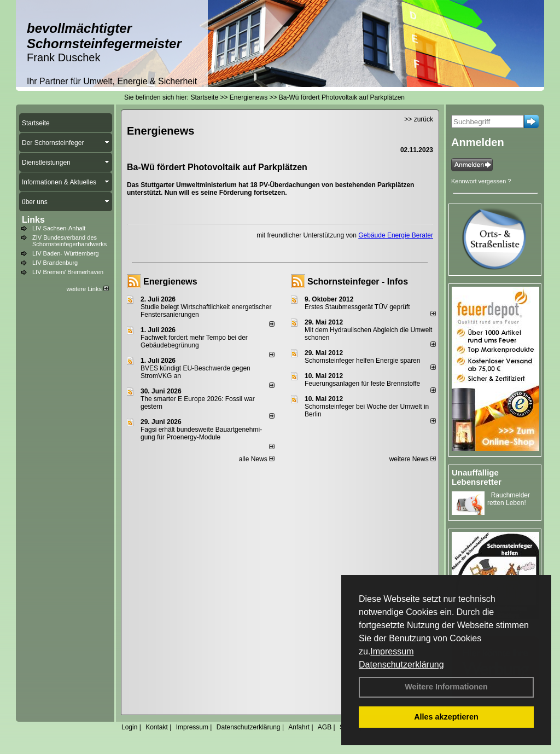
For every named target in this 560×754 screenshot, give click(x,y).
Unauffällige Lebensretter (477, 477)
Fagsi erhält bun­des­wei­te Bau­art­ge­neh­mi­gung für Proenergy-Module (201, 433)
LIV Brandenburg (55, 263)
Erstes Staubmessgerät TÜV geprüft (357, 307)
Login (129, 727)
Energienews (170, 282)
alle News (257, 459)
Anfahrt (299, 727)
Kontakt (157, 727)
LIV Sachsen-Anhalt (59, 228)
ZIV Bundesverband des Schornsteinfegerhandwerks (69, 241)
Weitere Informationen (446, 687)
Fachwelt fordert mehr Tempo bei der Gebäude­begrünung (194, 341)
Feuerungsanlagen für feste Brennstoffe (362, 384)
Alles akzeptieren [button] (446, 717)
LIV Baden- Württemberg (66, 253)
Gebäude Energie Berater (396, 235)
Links (33, 220)
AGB (325, 727)
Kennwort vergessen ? (481, 181)
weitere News (413, 459)
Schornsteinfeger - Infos (358, 282)
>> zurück (419, 119)
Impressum (392, 651)
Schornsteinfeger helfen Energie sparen (362, 361)
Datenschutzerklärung (401, 665)
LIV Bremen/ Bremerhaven (68, 272)
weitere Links (88, 289)
